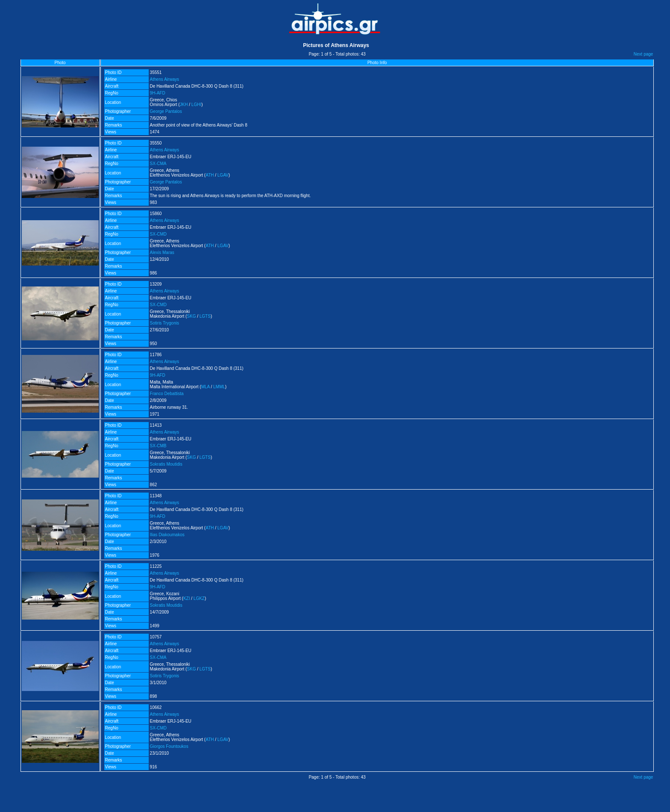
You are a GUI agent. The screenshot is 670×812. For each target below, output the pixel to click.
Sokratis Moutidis (166, 464)
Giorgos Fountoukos (169, 746)
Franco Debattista (167, 394)
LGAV (223, 175)
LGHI (196, 105)
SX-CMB (158, 446)
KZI (187, 598)
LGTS (205, 316)
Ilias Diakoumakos (167, 535)
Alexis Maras (162, 252)
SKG (191, 316)
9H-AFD (158, 93)
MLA (206, 387)
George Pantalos (166, 111)
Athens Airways (165, 79)
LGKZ (199, 598)
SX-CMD (158, 234)
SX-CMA (158, 164)
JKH (184, 105)
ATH (210, 175)
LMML (219, 387)
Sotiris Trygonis (165, 323)
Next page (644, 54)
